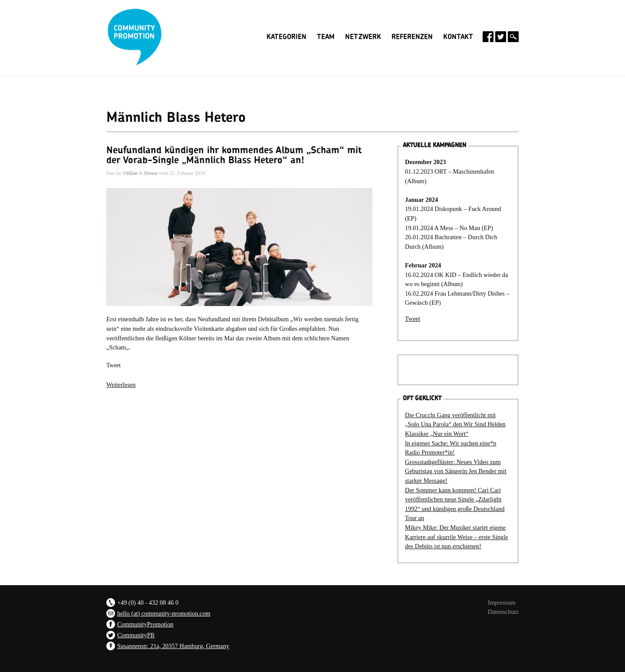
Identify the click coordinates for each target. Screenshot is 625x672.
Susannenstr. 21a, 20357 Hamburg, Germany (173, 646)
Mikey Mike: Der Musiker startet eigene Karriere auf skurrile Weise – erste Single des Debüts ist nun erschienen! (457, 537)
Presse (151, 173)
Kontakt (458, 37)
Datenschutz (503, 612)
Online (130, 173)
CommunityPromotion (145, 624)
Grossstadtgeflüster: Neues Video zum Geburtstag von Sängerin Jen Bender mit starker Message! (456, 471)
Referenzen (412, 37)
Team (326, 37)
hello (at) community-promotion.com (164, 613)
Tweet (113, 365)
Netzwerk (363, 37)
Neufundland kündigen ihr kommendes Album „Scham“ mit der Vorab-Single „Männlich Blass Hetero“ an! (234, 155)
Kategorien (286, 37)
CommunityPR (136, 635)
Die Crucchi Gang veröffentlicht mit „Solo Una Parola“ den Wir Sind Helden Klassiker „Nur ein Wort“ (455, 424)
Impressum (502, 603)
